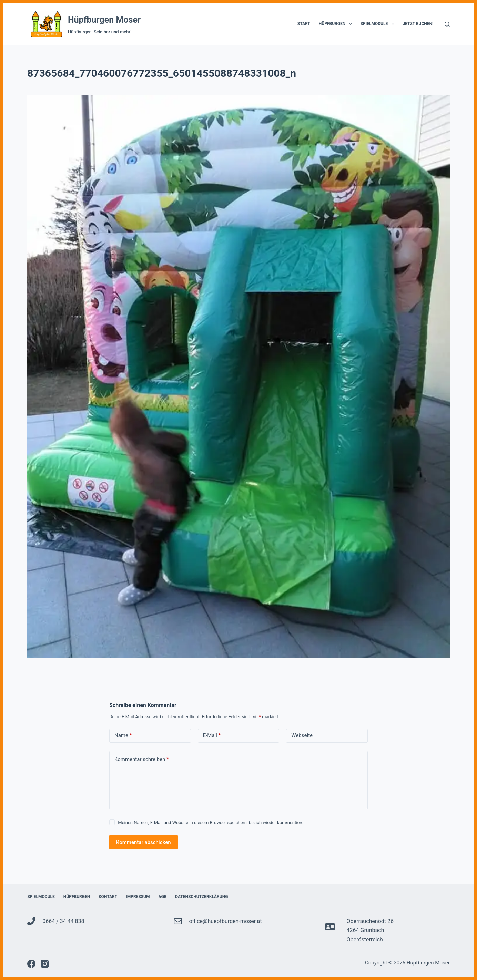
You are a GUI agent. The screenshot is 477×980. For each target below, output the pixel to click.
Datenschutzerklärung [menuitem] (201, 897)
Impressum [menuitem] (138, 897)
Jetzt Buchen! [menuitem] (418, 24)
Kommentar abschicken (144, 842)
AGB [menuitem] (163, 897)
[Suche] (447, 24)
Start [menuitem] (304, 24)
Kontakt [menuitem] (108, 897)
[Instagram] (45, 964)
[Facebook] (31, 964)
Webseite (302, 735)
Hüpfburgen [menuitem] (337, 24)
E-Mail (212, 736)
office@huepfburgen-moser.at (225, 921)
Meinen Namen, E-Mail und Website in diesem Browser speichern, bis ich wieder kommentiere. (211, 822)
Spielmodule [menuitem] (379, 24)
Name (123, 736)
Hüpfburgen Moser (104, 20)
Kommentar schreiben (142, 759)
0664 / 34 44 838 (63, 921)
